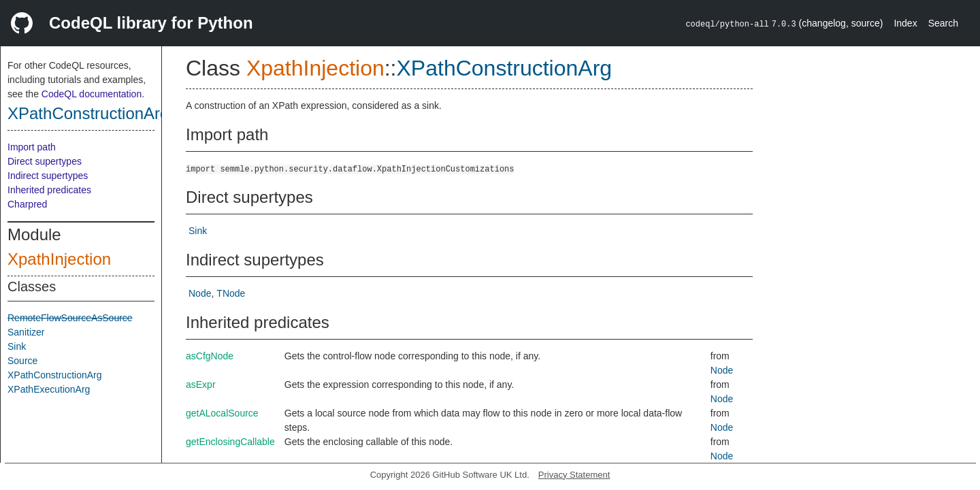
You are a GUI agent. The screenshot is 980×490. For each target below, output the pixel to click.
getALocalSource (222, 413)
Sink (17, 346)
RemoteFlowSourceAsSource (70, 318)
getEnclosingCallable (230, 442)
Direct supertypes (45, 161)
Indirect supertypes (48, 176)
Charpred (27, 204)
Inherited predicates (49, 190)
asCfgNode (210, 356)
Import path (32, 147)
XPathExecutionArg (49, 389)
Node (200, 293)
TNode (231, 293)
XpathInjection (59, 259)
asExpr (201, 385)
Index (905, 23)
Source (22, 361)
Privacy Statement (574, 475)
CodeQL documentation (92, 94)
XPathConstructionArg (88, 113)
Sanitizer (26, 332)
